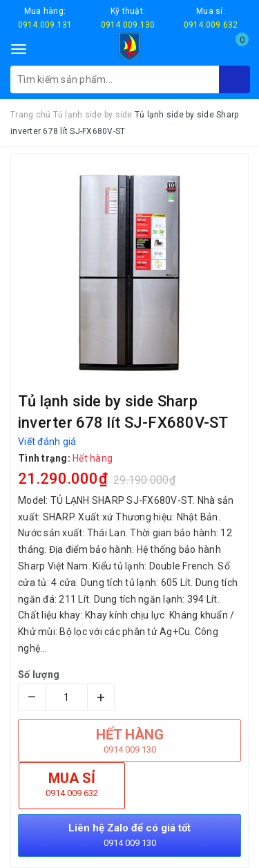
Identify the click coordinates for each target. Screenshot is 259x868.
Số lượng (39, 674)
